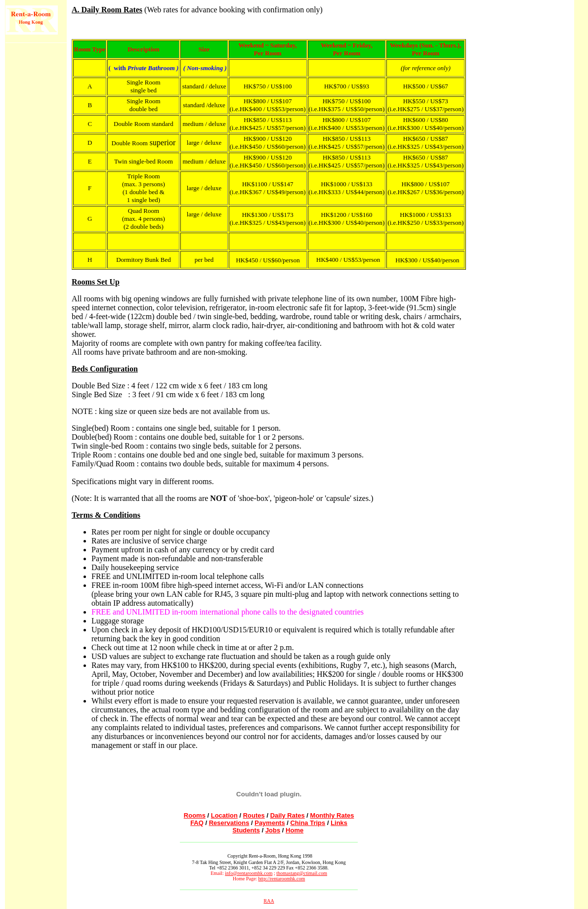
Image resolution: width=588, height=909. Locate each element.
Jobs (273, 830)
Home (294, 830)
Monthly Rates (332, 815)
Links (339, 823)
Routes (254, 815)
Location (224, 815)
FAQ (197, 823)
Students (246, 830)
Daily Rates (288, 815)
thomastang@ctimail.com (302, 873)
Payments (270, 823)
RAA (269, 901)
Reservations (229, 823)
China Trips (308, 823)
